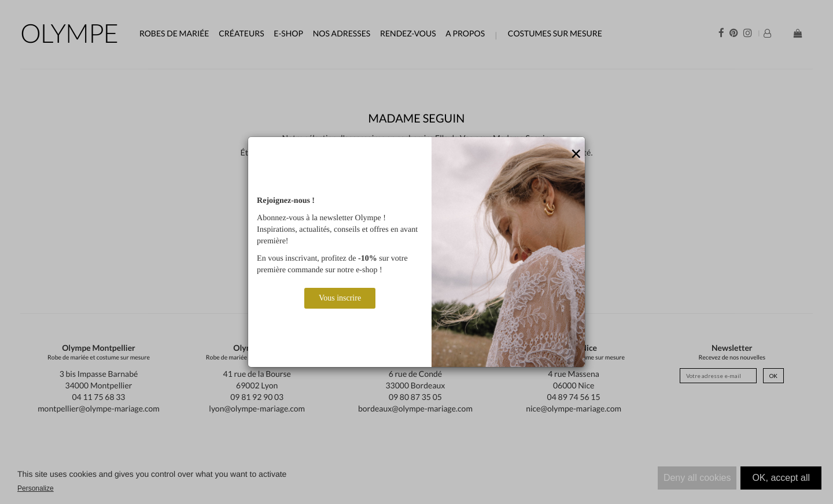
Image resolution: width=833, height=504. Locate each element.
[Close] (576, 154)
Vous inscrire (340, 298)
